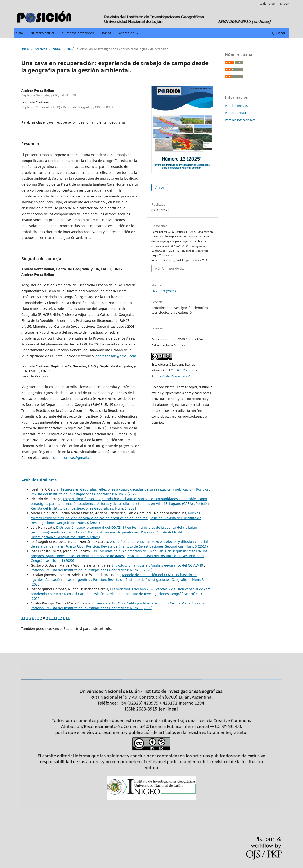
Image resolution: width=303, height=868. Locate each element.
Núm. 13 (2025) (64, 49)
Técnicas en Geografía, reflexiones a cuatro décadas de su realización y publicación (127, 489)
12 (60, 618)
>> (68, 618)
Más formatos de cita (170, 268)
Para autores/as (236, 113)
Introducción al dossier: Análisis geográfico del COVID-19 (158, 565)
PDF (161, 188)
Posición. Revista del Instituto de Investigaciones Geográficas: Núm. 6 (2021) (120, 506)
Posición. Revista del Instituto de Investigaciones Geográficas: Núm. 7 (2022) (120, 492)
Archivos (41, 49)
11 (55, 618)
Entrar (284, 4)
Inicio (19, 33)
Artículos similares (39, 480)
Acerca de (127, 33)
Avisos (106, 33)
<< (23, 618)
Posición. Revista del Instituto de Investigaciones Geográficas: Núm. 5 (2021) (147, 546)
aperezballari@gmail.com (116, 356)
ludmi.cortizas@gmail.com (73, 458)
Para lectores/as (236, 106)
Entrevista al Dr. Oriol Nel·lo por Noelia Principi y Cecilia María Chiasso (148, 603)
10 (51, 618)
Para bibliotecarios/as (240, 120)
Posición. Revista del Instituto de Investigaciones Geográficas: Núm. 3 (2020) (92, 570)
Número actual (42, 33)
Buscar (278, 33)
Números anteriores (78, 33)
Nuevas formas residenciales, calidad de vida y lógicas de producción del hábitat (115, 515)
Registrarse (267, 4)
